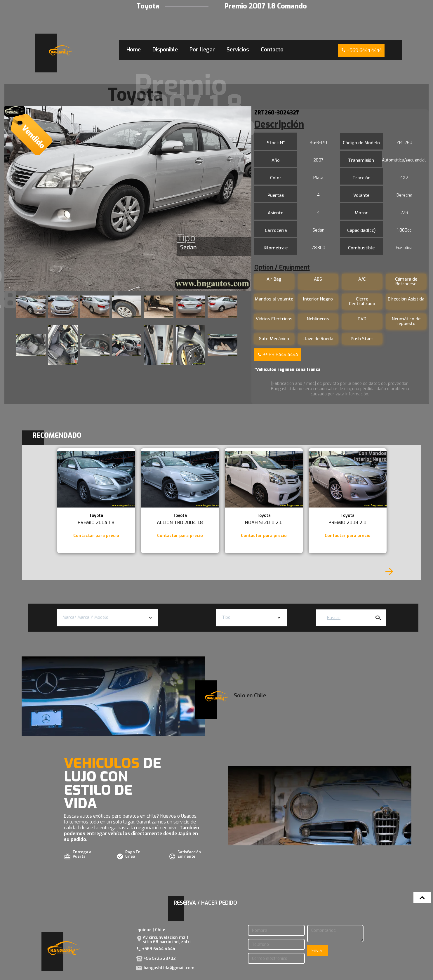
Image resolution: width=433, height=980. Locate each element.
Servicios (238, 50)
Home (134, 50)
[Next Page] (389, 571)
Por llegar (202, 50)
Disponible (165, 50)
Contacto (272, 50)
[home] (60, 50)
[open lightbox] (128, 199)
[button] (107, 618)
